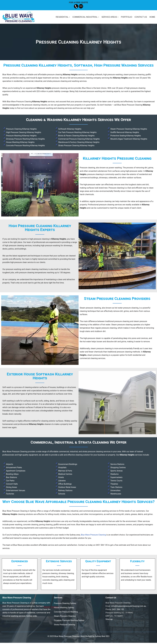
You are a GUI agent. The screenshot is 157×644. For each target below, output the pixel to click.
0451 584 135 (118, 611)
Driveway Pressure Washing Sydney (69, 622)
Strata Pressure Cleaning (65, 626)
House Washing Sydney (64, 609)
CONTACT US (141, 17)
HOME (152, 17)
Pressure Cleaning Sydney (65, 605)
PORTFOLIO (126, 17)
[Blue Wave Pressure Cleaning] (19, 17)
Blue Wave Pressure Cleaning (94, 536)
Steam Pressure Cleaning (65, 617)
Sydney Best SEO (102, 637)
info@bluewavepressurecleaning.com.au (129, 607)
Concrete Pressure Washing (66, 613)
